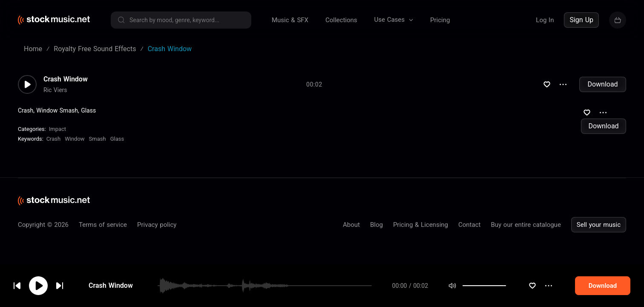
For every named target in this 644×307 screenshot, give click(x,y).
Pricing (440, 20)
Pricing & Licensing (421, 225)
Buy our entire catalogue (526, 225)
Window (75, 139)
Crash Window (111, 285)
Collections (341, 20)
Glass (117, 139)
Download (602, 84)
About (351, 225)
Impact (57, 129)
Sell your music (599, 225)
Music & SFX (290, 20)
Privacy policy (157, 225)
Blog (377, 225)
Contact (469, 225)
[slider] (506, 286)
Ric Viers (55, 90)
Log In (545, 20)
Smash (98, 139)
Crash (54, 139)
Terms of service (103, 225)
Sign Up (581, 20)
